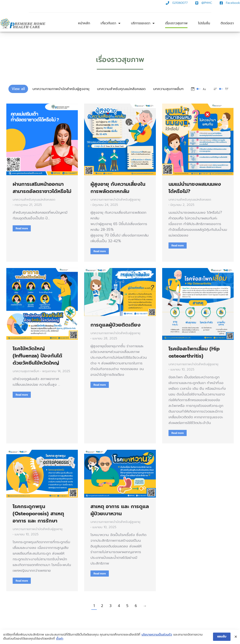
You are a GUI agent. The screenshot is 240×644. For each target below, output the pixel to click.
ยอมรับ (222, 637)
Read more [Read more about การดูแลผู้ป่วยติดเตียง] (100, 385)
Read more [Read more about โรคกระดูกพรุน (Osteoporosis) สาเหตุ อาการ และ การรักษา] (22, 581)
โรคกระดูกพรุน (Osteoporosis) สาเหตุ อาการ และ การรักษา (38, 514)
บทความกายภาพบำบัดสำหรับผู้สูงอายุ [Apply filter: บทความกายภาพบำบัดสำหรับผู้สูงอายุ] (61, 89)
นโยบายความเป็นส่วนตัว (157, 635)
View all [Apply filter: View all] (18, 89)
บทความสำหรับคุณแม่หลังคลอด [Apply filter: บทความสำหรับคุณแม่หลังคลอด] (121, 89)
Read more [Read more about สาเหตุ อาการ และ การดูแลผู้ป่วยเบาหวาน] (100, 574)
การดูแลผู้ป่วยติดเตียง (116, 325)
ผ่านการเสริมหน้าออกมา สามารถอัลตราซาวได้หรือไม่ (42, 188)
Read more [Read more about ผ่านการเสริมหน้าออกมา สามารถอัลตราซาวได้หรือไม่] (22, 228)
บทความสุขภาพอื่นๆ (26, 371)
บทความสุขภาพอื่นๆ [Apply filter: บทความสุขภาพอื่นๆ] (168, 89)
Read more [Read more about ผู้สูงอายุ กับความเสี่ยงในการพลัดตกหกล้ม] (100, 251)
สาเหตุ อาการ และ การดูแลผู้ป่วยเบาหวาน (120, 510)
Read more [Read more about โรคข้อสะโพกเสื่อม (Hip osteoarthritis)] (178, 433)
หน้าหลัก (84, 23)
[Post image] (42, 139)
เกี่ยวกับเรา (111, 23)
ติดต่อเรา (227, 23)
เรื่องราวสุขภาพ (176, 23)
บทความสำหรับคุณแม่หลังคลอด (34, 200)
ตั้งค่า (60, 639)
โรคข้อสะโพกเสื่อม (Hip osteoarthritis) (194, 352)
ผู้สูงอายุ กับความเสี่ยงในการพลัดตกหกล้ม (118, 188)
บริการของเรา (143, 23)
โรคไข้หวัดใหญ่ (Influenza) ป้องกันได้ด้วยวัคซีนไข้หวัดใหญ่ (37, 356)
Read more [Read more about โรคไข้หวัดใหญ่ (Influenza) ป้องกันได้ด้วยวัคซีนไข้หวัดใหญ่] (22, 395)
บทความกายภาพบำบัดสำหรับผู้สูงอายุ (115, 200)
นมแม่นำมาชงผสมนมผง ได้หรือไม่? (195, 188)
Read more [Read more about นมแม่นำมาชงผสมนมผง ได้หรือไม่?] (178, 246)
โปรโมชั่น (204, 23)
